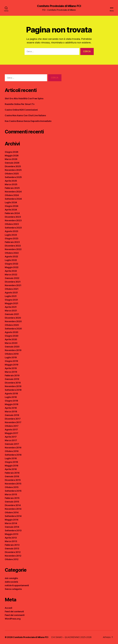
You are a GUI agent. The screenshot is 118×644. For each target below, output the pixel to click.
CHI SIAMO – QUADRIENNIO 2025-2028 (71, 637)
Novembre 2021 (13, 285)
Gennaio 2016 (12, 476)
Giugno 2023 (12, 238)
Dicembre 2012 (13, 552)
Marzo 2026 (11, 159)
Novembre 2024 (13, 192)
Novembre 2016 (13, 448)
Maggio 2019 (12, 365)
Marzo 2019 (11, 372)
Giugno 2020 (12, 336)
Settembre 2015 (13, 491)
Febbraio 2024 (12, 213)
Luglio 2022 (11, 260)
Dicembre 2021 (13, 282)
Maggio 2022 (12, 267)
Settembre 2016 (13, 455)
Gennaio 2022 (12, 278)
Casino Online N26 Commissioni (21, 110)
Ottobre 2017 (12, 426)
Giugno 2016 (11, 462)
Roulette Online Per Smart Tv (20, 104)
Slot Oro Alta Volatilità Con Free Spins (24, 98)
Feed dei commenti (15, 615)
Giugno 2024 (12, 206)
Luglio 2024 (11, 202)
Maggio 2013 (12, 534)
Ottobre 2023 (12, 224)
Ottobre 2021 (12, 289)
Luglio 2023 (11, 235)
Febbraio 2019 (12, 375)
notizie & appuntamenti (17, 585)
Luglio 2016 (11, 458)
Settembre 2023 (13, 228)
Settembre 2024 (13, 199)
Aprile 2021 (11, 307)
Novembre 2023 (13, 220)
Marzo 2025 (11, 184)
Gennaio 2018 (12, 415)
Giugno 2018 (11, 401)
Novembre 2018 (13, 386)
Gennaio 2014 (12, 527)
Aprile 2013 (11, 538)
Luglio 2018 (11, 397)
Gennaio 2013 (12, 549)
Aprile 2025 (11, 181)
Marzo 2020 (11, 343)
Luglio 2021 (11, 296)
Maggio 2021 (11, 303)
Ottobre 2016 (12, 451)
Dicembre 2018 (13, 383)
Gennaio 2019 (12, 379)
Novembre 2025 (13, 170)
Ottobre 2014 (12, 512)
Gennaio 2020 (12, 347)
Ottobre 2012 (12, 559)
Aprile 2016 (11, 469)
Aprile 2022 (11, 271)
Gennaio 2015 (12, 502)
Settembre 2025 (13, 177)
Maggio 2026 (12, 156)
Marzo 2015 (11, 494)
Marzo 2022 (11, 275)
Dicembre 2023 (13, 217)
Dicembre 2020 (13, 318)
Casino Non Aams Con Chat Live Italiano (25, 115)
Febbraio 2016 (12, 473)
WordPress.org (13, 619)
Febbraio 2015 (12, 498)
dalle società (11, 582)
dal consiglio (11, 578)
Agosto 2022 (11, 257)
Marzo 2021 (11, 311)
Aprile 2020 (11, 339)
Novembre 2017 (13, 422)
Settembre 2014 (13, 516)
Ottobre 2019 (12, 354)
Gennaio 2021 (12, 314)
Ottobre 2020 (12, 325)
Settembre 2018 (13, 390)
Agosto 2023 (11, 231)
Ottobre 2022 (12, 253)
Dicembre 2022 (13, 246)
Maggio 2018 (12, 404)
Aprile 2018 (11, 408)
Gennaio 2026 (12, 163)
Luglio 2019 (11, 357)
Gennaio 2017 (12, 444)
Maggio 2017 (11, 433)
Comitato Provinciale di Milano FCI (59, 6)
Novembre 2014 (13, 509)
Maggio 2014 (12, 520)
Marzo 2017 (11, 440)
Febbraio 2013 (12, 545)
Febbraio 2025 (12, 188)
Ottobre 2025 (12, 174)
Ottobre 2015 (12, 487)
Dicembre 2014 (13, 505)
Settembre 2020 (13, 329)
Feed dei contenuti (14, 611)
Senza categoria (13, 589)
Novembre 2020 (13, 321)
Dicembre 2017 (13, 419)
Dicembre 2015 (13, 480)
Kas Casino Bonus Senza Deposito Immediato (28, 121)
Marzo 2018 (11, 412)
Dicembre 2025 (13, 166)
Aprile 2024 (11, 210)
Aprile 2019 (11, 368)
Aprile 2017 (11, 437)
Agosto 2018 (11, 394)
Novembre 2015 (13, 484)
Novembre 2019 (13, 350)
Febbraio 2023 (12, 242)
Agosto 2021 (11, 293)
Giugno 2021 (11, 300)
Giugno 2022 (11, 264)
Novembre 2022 (13, 249)
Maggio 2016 (12, 466)
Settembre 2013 (13, 530)
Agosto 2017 (11, 430)
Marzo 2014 (11, 523)
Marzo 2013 (11, 541)
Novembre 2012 (13, 556)
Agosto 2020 (12, 332)
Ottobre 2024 (12, 195)
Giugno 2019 (11, 361)
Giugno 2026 (12, 152)
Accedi (8, 608)
